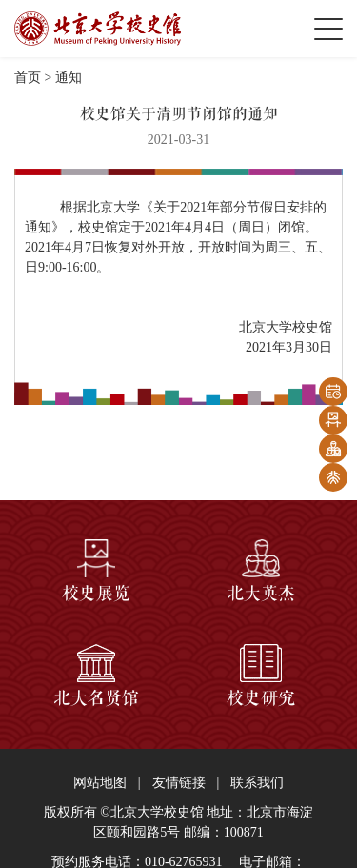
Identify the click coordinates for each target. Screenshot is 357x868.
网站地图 (100, 783)
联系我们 (257, 783)
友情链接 (179, 783)
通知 (69, 78)
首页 (28, 78)
